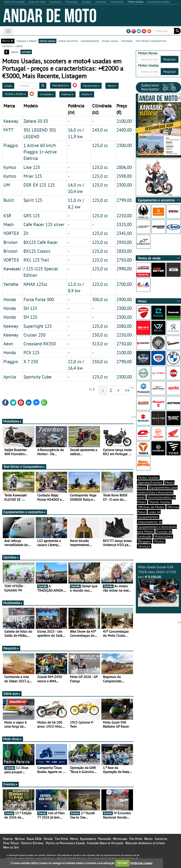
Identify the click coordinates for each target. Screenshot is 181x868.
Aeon (8, 344)
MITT (9, 130)
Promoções (104, 839)
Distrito (87, 94)
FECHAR (122, 863)
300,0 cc (100, 299)
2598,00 (124, 176)
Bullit (9, 200)
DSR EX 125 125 (39, 185)
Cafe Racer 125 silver (44, 224)
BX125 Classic (37, 251)
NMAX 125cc (35, 284)
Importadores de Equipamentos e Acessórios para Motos (157, 527)
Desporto (11, 648)
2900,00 (124, 299)
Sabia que (12, 693)
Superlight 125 (38, 326)
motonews (127, 41)
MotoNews (12, 421)
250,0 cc (100, 335)
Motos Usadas (148, 478)
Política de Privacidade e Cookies (65, 843)
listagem (26, 52)
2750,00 (124, 260)
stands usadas (110, 41)
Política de (141, 863)
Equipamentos (88, 839)
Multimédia (13, 603)
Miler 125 (33, 176)
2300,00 (124, 145)
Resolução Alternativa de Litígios (145, 843)
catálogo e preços (26, 41)
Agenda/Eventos (150, 482)
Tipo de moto (91, 86)
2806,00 (124, 167)
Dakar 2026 (34, 839)
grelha (15, 52)
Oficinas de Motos (151, 507)
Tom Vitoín (61, 839)
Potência (67, 94)
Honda (10, 299)
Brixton (10, 242)
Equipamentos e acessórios (25, 512)
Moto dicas (13, 739)
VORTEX (11, 233)
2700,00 (124, 284)
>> (127, 390)
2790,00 (124, 361)
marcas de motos (68, 41)
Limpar (8, 86)
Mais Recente (61, 85)
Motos (74, 839)
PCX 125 (31, 352)
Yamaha (11, 284)
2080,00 (124, 326)
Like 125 (32, 167)
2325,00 (124, 224)
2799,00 (124, 200)
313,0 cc (100, 344)
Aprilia (10, 377)
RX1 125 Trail (36, 260)
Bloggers (145, 541)
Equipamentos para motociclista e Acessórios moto (157, 492)
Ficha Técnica (11, 843)
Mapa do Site (11, 847)
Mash (9, 224)
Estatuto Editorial (32, 843)
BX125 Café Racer (41, 242)
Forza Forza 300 (39, 299)
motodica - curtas (12, 46)
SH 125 (30, 308)
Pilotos (159, 541)
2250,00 (124, 216)
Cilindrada (47, 94)
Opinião (48, 839)
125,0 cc (100, 145)
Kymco (10, 167)
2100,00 (124, 121)
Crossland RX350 (40, 344)
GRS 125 (32, 216)
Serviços (144, 546)
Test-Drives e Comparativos (24, 467)
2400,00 (124, 130)
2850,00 (124, 251)
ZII (26, 233)
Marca (112, 86)
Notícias (20, 839)
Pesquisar (170, 59)
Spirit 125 (33, 200)
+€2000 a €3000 (15, 94)
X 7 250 (31, 361)
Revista (149, 839)
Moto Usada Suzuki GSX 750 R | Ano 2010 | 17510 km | (158, 586)
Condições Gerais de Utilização (105, 843)
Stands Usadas (160, 502)
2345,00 (124, 233)
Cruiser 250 (34, 335)
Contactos (161, 839)
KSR (7, 216)
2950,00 (124, 242)
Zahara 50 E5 (36, 121)
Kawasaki (12, 269)
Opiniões (11, 557)
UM (7, 185)
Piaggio (11, 145)
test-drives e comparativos (151, 41)
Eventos (10, 784)
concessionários (90, 41)
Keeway (11, 121)
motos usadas (47, 41)
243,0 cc (100, 130)
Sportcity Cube (37, 377)
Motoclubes (163, 536)
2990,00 (124, 269)
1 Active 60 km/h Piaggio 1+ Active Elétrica (40, 152)
